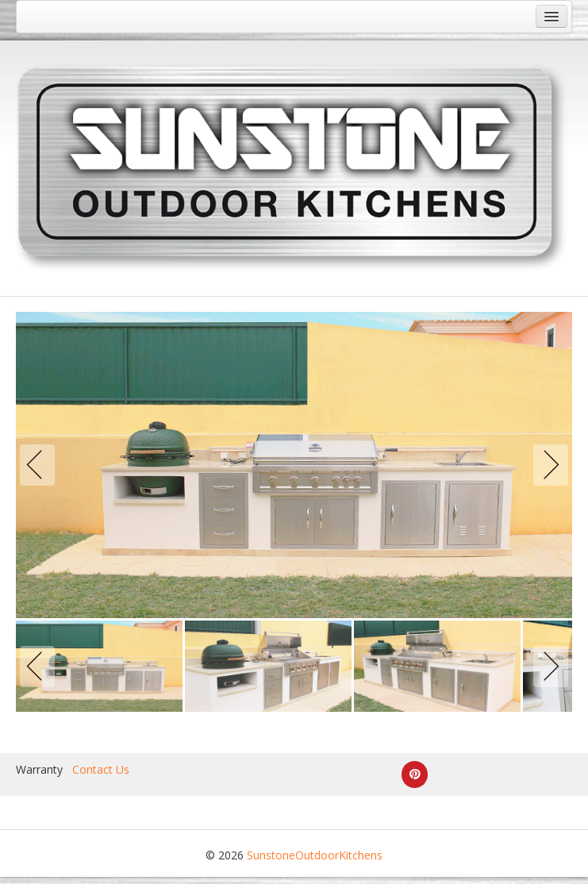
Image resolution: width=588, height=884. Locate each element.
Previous (40, 465)
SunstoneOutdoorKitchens (315, 855)
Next (548, 465)
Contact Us (101, 769)
